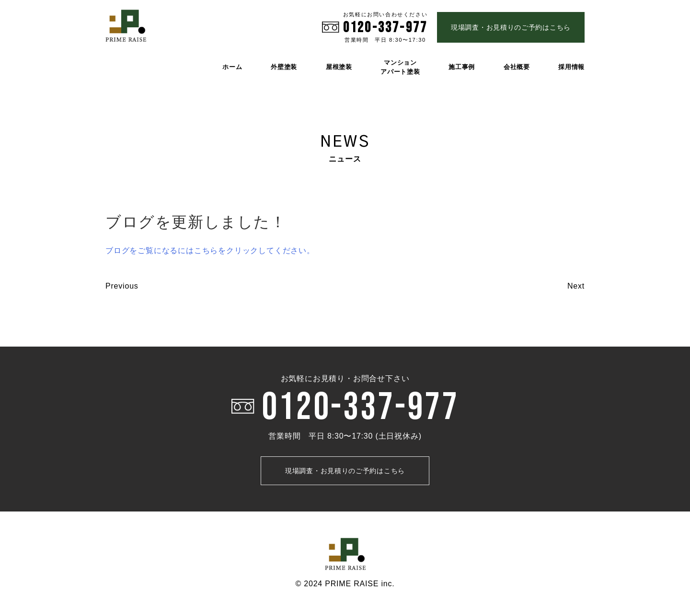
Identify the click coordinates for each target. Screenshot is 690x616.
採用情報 (571, 67)
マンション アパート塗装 (400, 67)
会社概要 (517, 67)
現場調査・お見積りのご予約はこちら (511, 27)
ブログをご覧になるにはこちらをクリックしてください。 (210, 250)
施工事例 (462, 67)
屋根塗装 (339, 67)
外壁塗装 (284, 67)
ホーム (232, 67)
